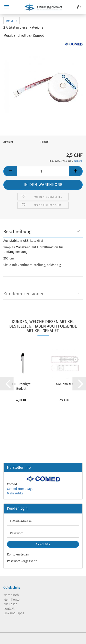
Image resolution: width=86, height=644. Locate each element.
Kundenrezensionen (24, 294)
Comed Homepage (20, 489)
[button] (10, 171)
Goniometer (64, 384)
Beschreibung (17, 232)
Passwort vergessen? (22, 561)
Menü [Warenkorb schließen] (7, 7)
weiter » (12, 21)
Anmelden (43, 544)
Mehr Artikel (16, 493)
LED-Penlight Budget (21, 386)
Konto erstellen (18, 554)
